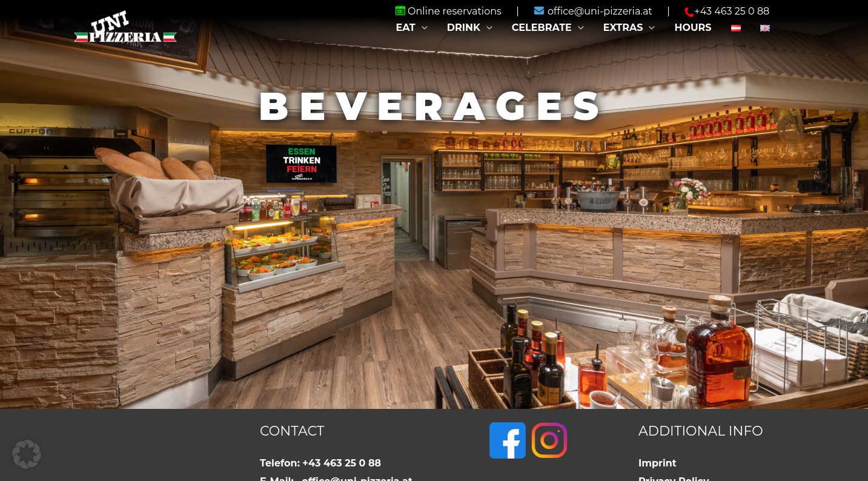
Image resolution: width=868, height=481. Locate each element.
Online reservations (450, 11)
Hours (693, 28)
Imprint (658, 463)
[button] (27, 454)
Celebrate (542, 28)
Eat (405, 28)
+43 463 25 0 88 (727, 11)
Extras (623, 28)
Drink (464, 28)
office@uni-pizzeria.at (594, 11)
